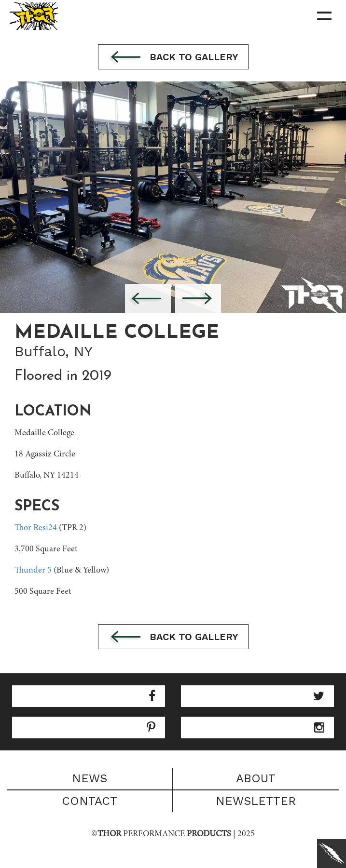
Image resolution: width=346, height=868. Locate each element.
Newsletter (256, 801)
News (90, 778)
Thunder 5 (33, 571)
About (256, 778)
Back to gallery (173, 58)
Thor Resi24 (36, 528)
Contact (90, 801)
